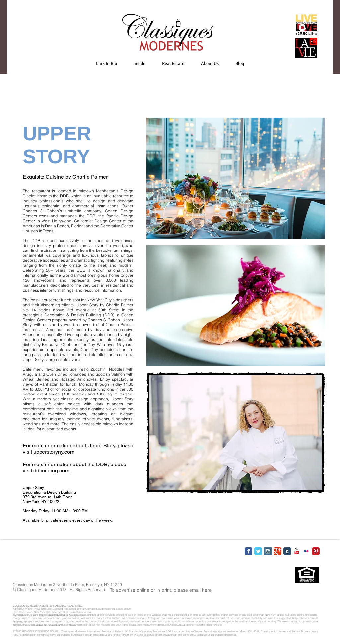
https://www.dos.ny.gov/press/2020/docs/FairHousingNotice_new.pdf (183, 625)
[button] (139, 64)
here (207, 590)
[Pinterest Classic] (316, 551)
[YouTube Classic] (297, 551)
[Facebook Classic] (249, 551)
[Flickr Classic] (306, 551)
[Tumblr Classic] (287, 551)
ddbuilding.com (51, 471)
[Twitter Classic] (258, 551)
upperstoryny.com (54, 452)
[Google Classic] (277, 551)
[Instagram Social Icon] (268, 551)
